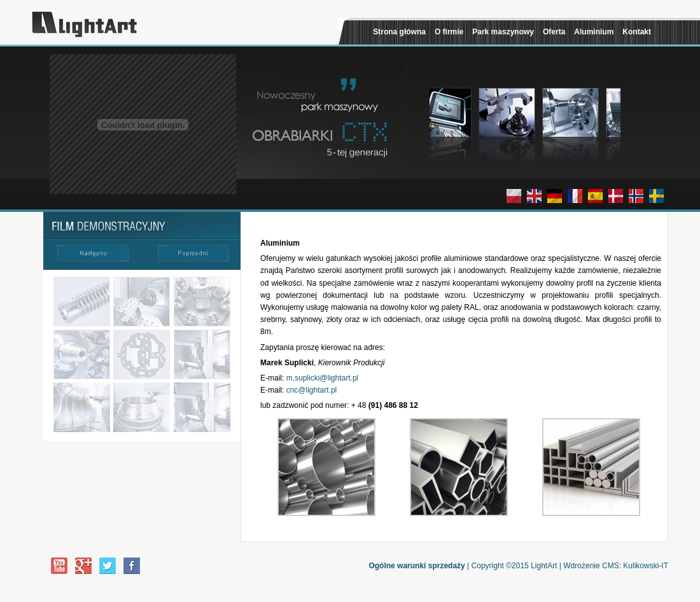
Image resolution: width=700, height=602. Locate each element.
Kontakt (637, 32)
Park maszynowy (503, 32)
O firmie (449, 32)
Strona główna (399, 32)
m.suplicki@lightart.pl (323, 378)
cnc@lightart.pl (312, 390)
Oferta (554, 32)
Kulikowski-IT (646, 566)
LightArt (544, 566)
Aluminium (594, 32)
